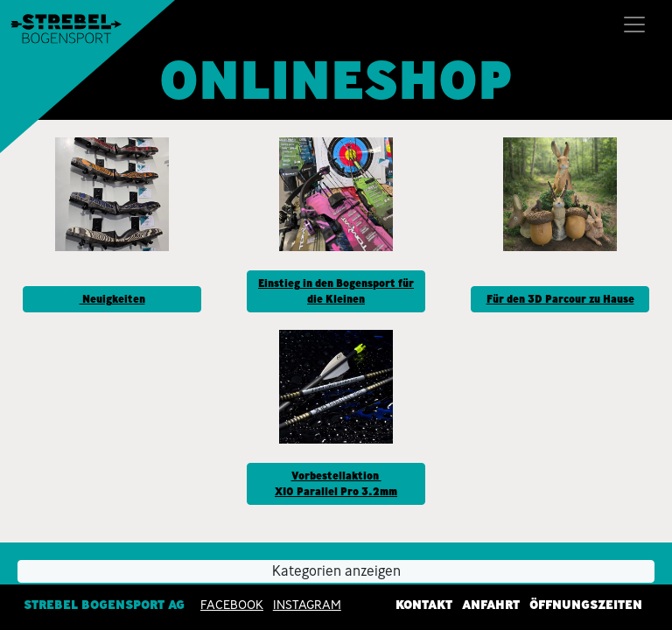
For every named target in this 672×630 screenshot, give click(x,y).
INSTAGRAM (307, 605)
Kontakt (424, 605)
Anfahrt (491, 605)
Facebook (232, 605)
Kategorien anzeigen (336, 571)
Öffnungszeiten (586, 605)
